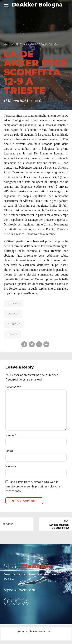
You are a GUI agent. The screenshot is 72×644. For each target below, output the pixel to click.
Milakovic (14, 324)
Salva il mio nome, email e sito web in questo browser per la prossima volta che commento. (33, 489)
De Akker (14, 303)
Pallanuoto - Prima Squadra (31, 44)
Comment (13, 387)
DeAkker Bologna (37, 5)
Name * (10, 437)
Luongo (13, 314)
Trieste (12, 335)
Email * (10, 453)
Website (11, 469)
